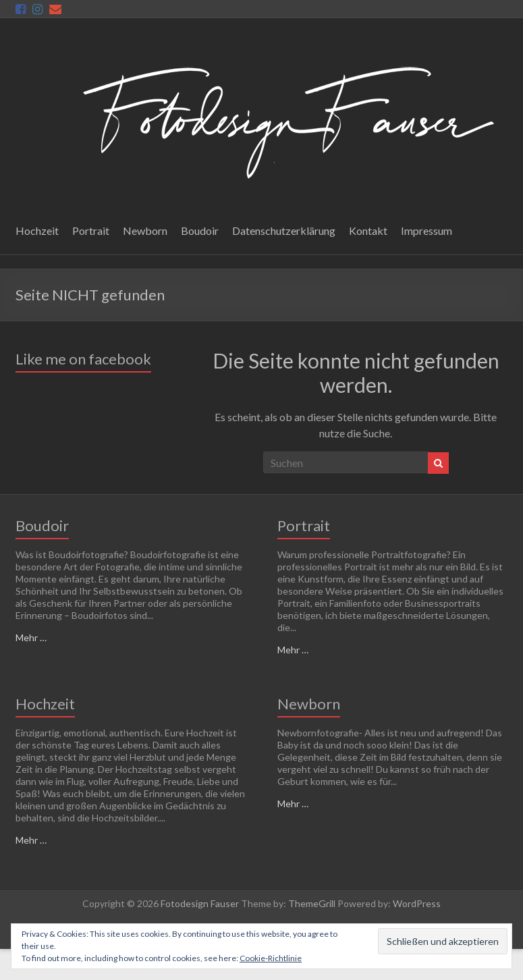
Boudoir (200, 230)
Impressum (426, 230)
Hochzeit (37, 230)
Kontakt (368, 230)
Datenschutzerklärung (284, 230)
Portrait (91, 230)
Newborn (145, 230)
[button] (285, 119)
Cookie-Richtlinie (271, 958)
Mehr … (31, 637)
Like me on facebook (83, 359)
